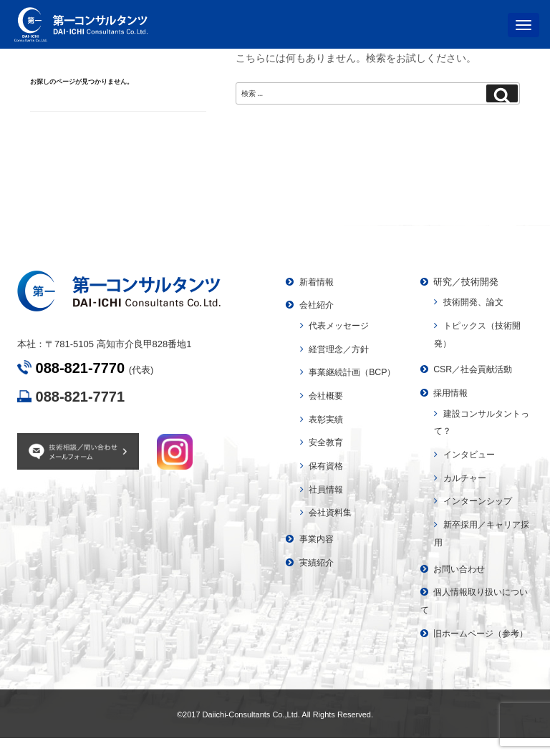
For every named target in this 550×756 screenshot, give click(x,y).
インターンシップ (481, 501)
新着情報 (318, 282)
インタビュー (471, 454)
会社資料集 (332, 530)
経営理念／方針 (341, 349)
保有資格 (327, 484)
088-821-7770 (81, 368)
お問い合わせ (461, 569)
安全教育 (327, 460)
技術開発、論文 (476, 302)
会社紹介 (318, 305)
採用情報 (452, 393)
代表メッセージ (341, 325)
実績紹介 (318, 580)
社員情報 (327, 507)
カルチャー (467, 478)
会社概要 (327, 413)
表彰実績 (327, 436)
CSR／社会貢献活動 (476, 369)
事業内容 (318, 557)
